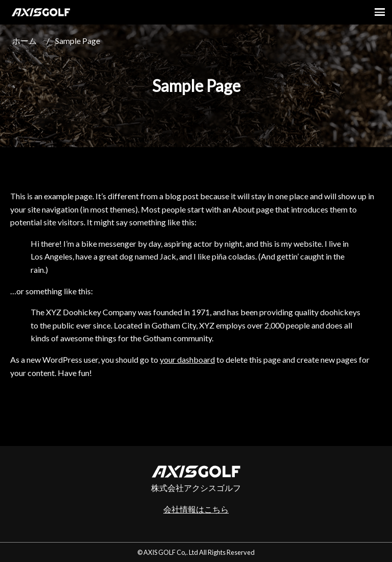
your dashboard (187, 359)
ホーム (24, 41)
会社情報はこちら (196, 509)
